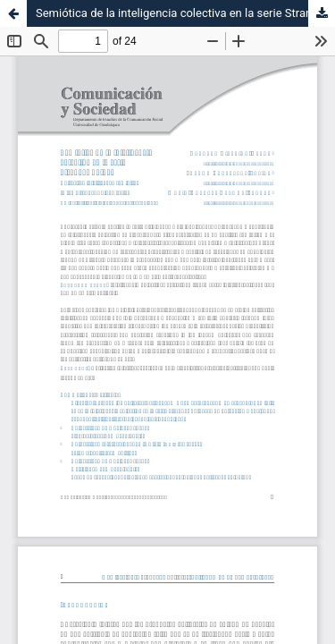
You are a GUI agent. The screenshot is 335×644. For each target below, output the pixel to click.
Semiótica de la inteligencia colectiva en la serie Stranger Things (185, 13)
